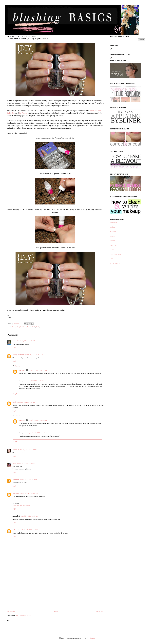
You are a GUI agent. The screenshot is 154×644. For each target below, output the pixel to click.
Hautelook (113, 245)
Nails (38, 327)
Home (56, 612)
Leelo (14, 341)
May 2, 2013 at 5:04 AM (31, 530)
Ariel (14, 463)
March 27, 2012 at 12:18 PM (27, 450)
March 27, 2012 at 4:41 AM (34, 355)
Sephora (112, 227)
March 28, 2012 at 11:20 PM (29, 493)
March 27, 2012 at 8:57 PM (38, 370)
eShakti (112, 241)
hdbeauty (16, 479)
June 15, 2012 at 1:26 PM (36, 381)
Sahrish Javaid (18, 530)
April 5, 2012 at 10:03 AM (30, 516)
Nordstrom (113, 223)
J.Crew (112, 250)
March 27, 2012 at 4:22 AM (26, 341)
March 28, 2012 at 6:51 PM (29, 479)
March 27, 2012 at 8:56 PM (38, 420)
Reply (14, 347)
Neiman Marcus (115, 263)
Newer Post (11, 612)
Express (112, 236)
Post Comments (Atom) (23, 615)
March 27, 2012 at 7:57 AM (26, 402)
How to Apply (31, 327)
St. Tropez (23, 113)
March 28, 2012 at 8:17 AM (26, 463)
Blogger (92, 638)
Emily (15, 402)
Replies (17, 366)
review (42, 327)
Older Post (100, 612)
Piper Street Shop (115, 254)
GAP (111, 259)
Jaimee (15, 450)
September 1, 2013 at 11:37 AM (38, 433)
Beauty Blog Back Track (19, 327)
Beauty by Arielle (19, 355)
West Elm (113, 231)
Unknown (22, 370)
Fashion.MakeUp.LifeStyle (21, 505)
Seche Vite (94, 111)
